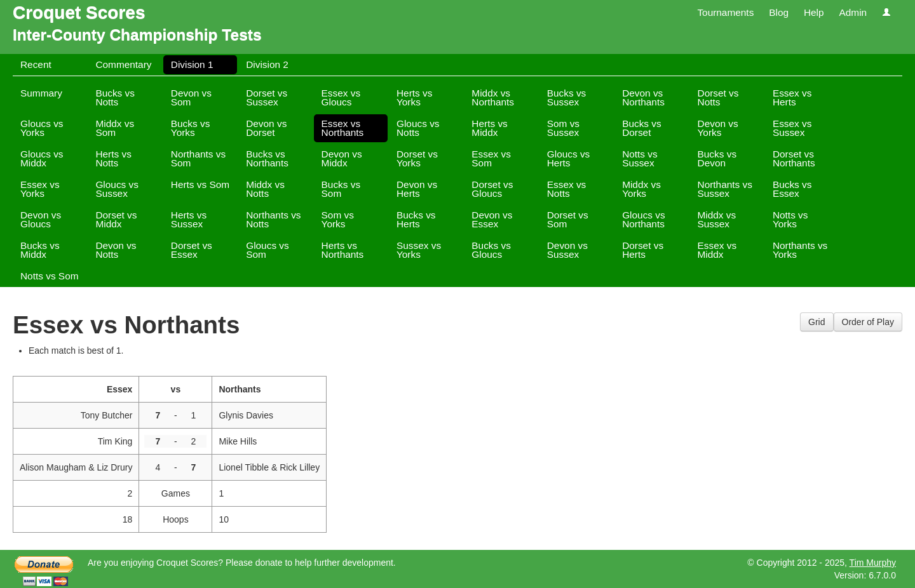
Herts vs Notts (113, 158)
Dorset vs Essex (192, 250)
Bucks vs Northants (267, 158)
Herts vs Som (200, 184)
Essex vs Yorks (40, 189)
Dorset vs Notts (718, 97)
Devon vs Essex (492, 219)
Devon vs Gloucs (41, 219)
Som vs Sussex (563, 128)
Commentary (123, 64)
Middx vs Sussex (717, 219)
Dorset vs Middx (116, 219)
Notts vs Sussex (640, 158)
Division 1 (192, 64)
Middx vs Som (115, 128)
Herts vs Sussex (189, 219)
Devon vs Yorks (718, 128)
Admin (853, 12)
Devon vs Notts (116, 250)
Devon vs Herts (417, 189)
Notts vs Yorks (790, 219)
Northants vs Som (198, 158)
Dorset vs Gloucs (492, 189)
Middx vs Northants (493, 97)
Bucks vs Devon (717, 158)
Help (814, 12)
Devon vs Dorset (266, 128)
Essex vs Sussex (792, 128)
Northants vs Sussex (725, 189)
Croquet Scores (79, 12)
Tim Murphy (873, 563)
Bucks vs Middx (40, 250)
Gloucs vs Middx (42, 158)
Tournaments (725, 12)
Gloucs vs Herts (569, 158)
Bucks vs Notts (115, 97)
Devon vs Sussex (567, 250)
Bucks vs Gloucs (491, 250)
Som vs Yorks (338, 219)
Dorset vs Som (568, 219)
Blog (779, 12)
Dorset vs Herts (643, 250)
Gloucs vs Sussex (117, 189)
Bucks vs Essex (792, 189)
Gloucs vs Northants (644, 219)
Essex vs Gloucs (341, 97)
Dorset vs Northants (794, 158)
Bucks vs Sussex (567, 97)
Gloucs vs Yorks (42, 128)
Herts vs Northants (343, 250)
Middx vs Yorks (641, 189)
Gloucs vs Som (268, 250)
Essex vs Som (491, 158)
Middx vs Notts (265, 189)
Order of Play (868, 322)
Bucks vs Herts (416, 219)
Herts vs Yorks (414, 97)
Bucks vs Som (341, 189)
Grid (817, 322)
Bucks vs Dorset (642, 128)
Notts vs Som (50, 276)
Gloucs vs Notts (418, 128)
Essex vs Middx (717, 250)
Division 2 (267, 64)
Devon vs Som (191, 97)
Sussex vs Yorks (419, 250)
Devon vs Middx (342, 158)
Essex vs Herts (792, 97)
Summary (41, 93)
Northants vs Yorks (800, 250)
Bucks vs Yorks (191, 128)
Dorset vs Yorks (417, 158)
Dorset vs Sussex (267, 97)
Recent (36, 64)
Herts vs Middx (489, 128)
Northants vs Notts (273, 219)
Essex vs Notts (567, 189)
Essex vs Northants (343, 128)
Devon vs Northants (643, 97)
